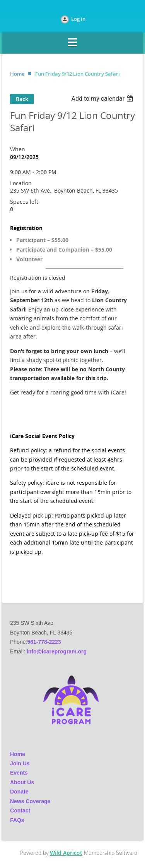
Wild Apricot (66, 853)
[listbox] (103, 99)
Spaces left (24, 202)
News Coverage (30, 801)
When (18, 149)
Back (22, 99)
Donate (19, 792)
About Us (22, 782)
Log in (78, 19)
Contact (20, 810)
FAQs (17, 820)
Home (17, 74)
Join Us (20, 763)
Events (19, 773)
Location (21, 183)
